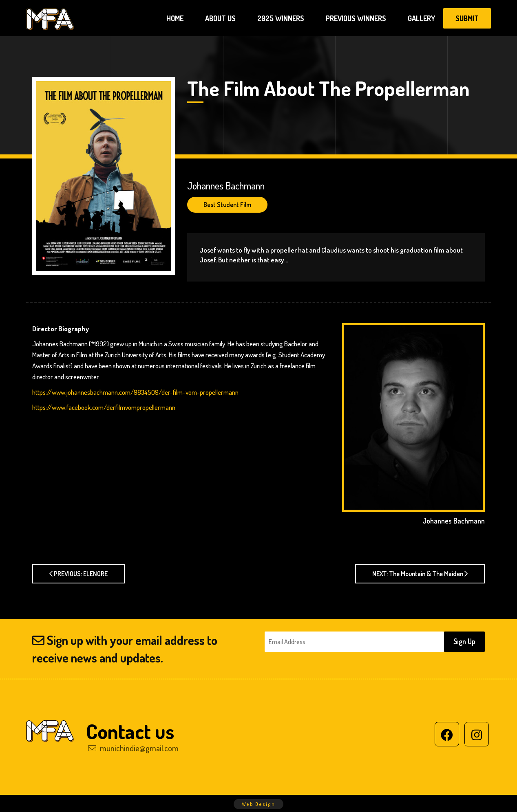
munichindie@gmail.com (133, 748)
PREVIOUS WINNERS (356, 18)
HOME (175, 18)
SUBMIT (467, 18)
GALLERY (421, 18)
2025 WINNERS (281, 18)
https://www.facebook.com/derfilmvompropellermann (104, 407)
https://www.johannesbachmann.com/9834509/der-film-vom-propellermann (135, 392)
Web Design (258, 804)
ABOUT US (220, 18)
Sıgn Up (464, 641)
